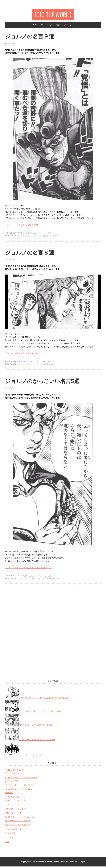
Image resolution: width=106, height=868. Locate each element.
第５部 (49, 237)
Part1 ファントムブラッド (17, 771)
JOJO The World (53, 15)
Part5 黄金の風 (23, 235)
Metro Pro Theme (43, 863)
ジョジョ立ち (11, 835)
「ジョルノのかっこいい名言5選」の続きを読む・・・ (29, 569)
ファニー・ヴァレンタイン (17, 822)
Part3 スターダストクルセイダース (21, 779)
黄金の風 (56, 237)
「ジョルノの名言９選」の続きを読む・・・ (24, 226)
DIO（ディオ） (12, 782)
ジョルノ (21, 237)
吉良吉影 (9, 794)
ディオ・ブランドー (14, 775)
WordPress (74, 863)
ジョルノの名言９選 (35, 38)
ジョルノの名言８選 (35, 254)
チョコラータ (11, 806)
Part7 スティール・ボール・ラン (20, 819)
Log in (82, 863)
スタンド (9, 839)
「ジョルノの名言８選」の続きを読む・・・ (24, 355)
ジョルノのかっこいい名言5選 (51, 382)
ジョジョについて (13, 830)
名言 (49, 235)
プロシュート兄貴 (13, 814)
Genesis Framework (60, 863)
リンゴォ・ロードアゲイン (17, 826)
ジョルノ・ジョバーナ (38, 235)
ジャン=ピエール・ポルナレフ (19, 786)
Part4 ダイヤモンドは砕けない (19, 791)
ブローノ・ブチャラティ (16, 810)
